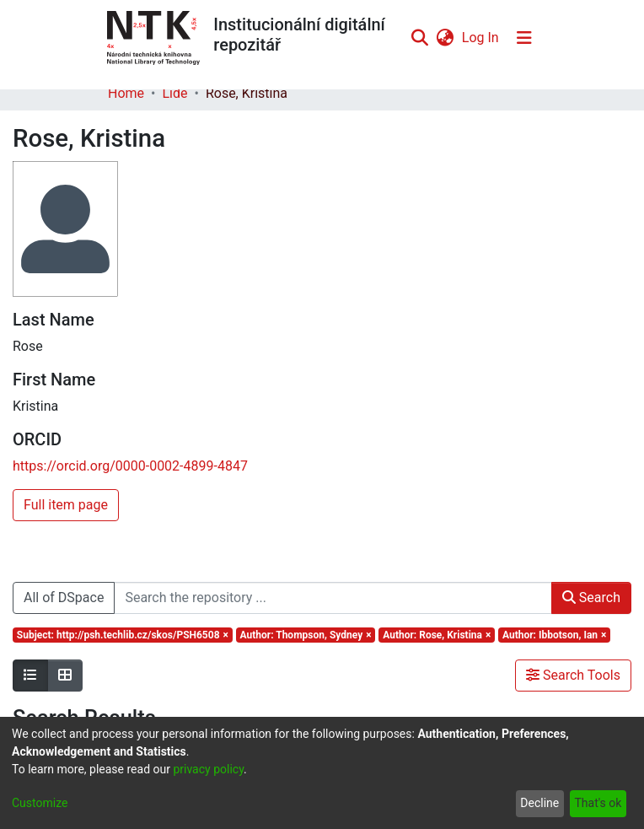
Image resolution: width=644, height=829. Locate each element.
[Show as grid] (65, 676)
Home (126, 93)
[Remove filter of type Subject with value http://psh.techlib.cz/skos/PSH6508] (123, 635)
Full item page (66, 505)
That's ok (598, 803)
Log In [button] (481, 38)
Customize (40, 803)
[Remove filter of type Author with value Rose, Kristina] (437, 635)
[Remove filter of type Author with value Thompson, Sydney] (306, 635)
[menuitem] (445, 38)
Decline (539, 803)
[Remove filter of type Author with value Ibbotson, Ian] (554, 635)
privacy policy (208, 769)
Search (591, 598)
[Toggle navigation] (524, 38)
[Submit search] (419, 38)
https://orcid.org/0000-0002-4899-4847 (130, 466)
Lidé (174, 93)
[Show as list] (30, 676)
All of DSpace (64, 598)
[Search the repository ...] (333, 598)
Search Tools (573, 675)
